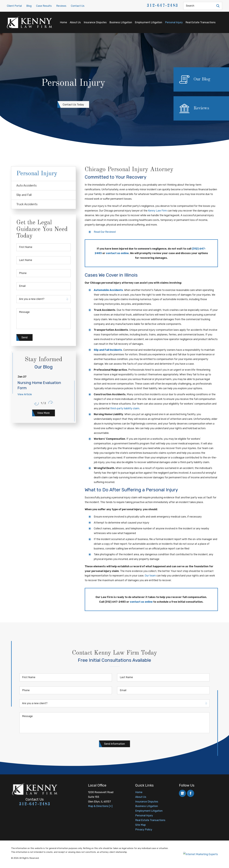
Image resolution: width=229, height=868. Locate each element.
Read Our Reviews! (105, 232)
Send (24, 337)
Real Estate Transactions (201, 22)
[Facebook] (191, 793)
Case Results (44, 6)
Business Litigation (121, 22)
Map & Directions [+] (100, 806)
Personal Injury (174, 22)
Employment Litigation (148, 22)
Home (63, 22)
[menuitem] (63, 22)
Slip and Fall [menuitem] (24, 195)
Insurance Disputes (95, 22)
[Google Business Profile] (182, 793)
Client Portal (14, 6)
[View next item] (51, 403)
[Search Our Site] (218, 6)
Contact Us (78, 6)
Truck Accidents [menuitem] (27, 204)
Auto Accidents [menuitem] (27, 186)
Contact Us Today (73, 105)
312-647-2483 (162, 6)
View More (43, 413)
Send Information (114, 744)
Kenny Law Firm (158, 211)
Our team (150, 576)
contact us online (117, 253)
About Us (75, 22)
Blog (29, 6)
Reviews (61, 6)
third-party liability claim (125, 408)
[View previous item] (36, 403)
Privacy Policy (144, 829)
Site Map (140, 825)
